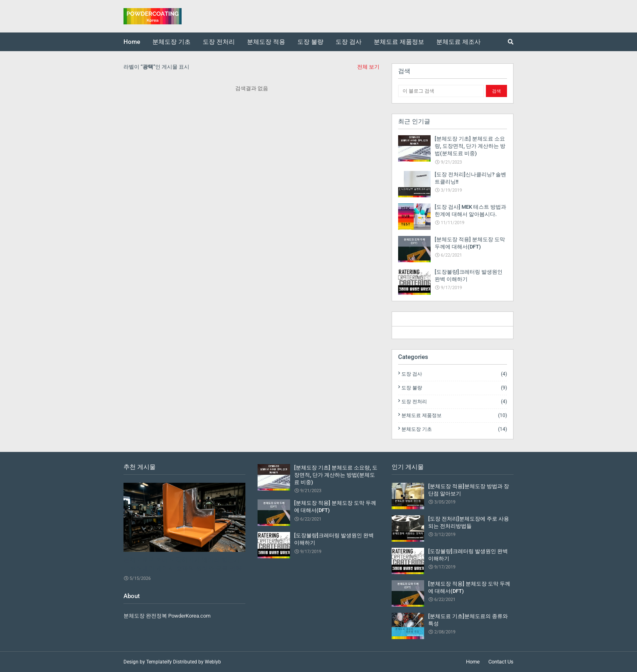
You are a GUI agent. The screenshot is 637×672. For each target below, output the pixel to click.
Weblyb (213, 662)
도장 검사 (454, 374)
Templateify (159, 662)
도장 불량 (454, 388)
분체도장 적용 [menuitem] (266, 42)
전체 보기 (368, 67)
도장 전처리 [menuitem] (219, 42)
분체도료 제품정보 (454, 415)
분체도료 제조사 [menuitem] (458, 42)
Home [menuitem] (132, 42)
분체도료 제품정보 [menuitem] (399, 42)
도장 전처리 (454, 402)
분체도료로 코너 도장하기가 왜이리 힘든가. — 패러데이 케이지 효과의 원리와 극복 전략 (183, 564)
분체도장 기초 (454, 429)
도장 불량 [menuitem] (310, 42)
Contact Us (501, 662)
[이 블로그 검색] (441, 91)
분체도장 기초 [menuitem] (171, 42)
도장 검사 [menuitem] (349, 42)
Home (473, 662)
